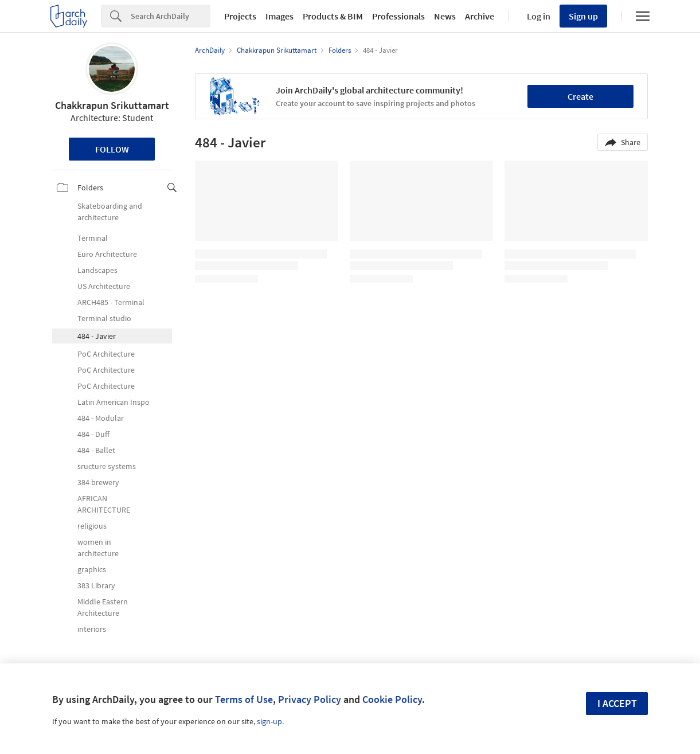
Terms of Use (244, 699)
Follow (112, 149)
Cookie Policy (392, 699)
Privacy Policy (310, 699)
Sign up (583, 16)
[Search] (171, 16)
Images (279, 16)
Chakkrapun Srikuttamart (112, 105)
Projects (240, 16)
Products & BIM (333, 16)
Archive (480, 16)
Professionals (398, 16)
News (445, 16)
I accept (617, 703)
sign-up (269, 721)
